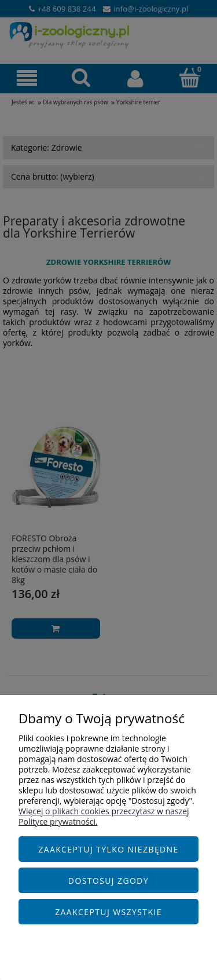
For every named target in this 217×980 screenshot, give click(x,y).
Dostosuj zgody (108, 881)
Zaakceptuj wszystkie (108, 912)
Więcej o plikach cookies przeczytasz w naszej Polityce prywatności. (104, 816)
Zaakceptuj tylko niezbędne (108, 849)
